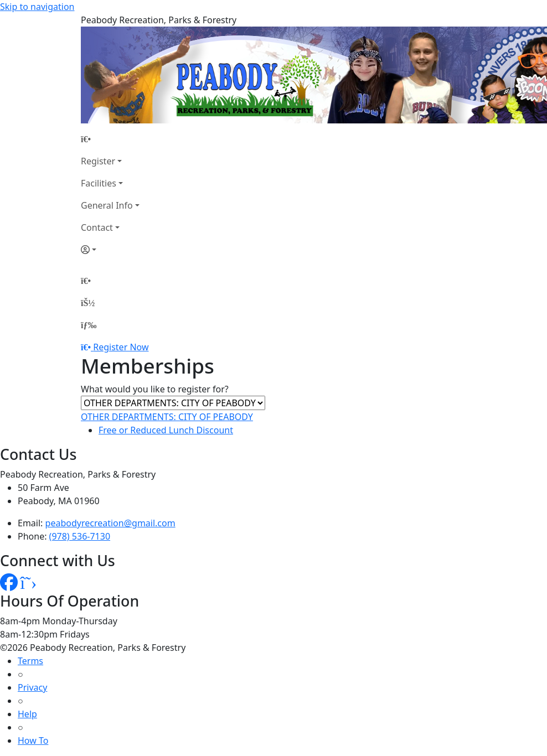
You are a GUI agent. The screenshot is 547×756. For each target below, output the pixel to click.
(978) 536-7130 (80, 536)
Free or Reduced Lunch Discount (166, 430)
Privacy (32, 687)
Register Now (121, 347)
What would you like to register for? (155, 389)
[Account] (110, 250)
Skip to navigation (37, 7)
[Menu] (89, 325)
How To (33, 741)
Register (98, 161)
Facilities (99, 183)
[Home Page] (110, 139)
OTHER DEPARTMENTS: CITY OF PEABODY (167, 417)
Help (27, 714)
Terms (30, 661)
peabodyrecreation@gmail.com (110, 523)
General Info (107, 205)
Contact (97, 227)
